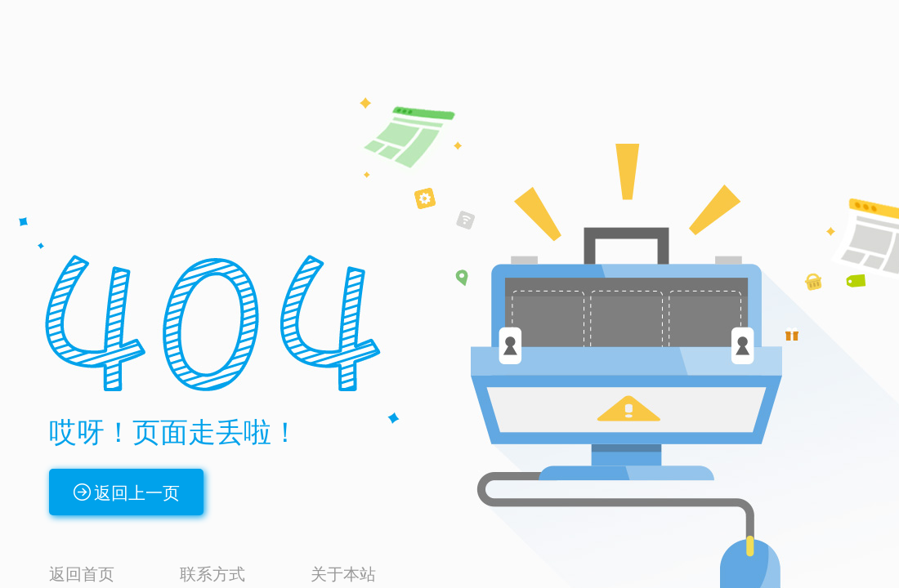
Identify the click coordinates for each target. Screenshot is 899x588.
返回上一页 (137, 493)
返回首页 (82, 574)
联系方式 (212, 574)
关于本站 (343, 574)
